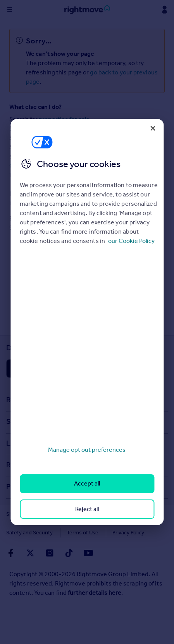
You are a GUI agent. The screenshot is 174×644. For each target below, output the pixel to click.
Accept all (87, 483)
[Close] (153, 128)
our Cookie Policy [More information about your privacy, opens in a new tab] (131, 241)
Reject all (87, 509)
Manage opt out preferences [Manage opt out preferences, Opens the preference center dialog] (87, 450)
